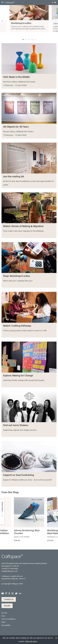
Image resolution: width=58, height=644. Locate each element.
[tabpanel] (29, 21)
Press (3, 616)
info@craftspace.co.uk (9, 571)
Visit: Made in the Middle (16, 77)
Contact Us (9, 599)
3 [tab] (29, 40)
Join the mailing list (14, 176)
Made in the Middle (22, 537)
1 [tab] (23, 40)
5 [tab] (35, 40)
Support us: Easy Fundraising (19, 475)
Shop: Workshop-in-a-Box (16, 276)
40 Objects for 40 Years (16, 127)
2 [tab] (26, 40)
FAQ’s (3, 622)
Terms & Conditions (9, 619)
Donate (7, 606)
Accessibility (6, 625)
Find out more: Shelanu (16, 425)
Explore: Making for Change (18, 375)
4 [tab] (32, 40)
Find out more (31, 641)
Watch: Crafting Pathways (17, 326)
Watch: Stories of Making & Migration (23, 226)
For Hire (4, 613)
